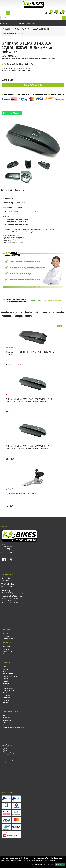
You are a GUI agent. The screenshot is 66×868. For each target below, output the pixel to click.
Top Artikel (6, 649)
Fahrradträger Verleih (9, 691)
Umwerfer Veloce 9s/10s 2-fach (21, 493)
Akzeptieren (60, 864)
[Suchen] (64, 18)
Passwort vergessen (9, 639)
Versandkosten (26, 68)
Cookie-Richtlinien (48, 860)
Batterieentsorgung (9, 725)
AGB (4, 722)
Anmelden (6, 634)
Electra (5, 672)
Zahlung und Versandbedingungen (13, 727)
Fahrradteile (7, 683)
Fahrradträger (7, 686)
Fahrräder (6, 681)
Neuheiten (6, 702)
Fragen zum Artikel (41, 29)
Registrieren (7, 636)
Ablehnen (50, 864)
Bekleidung (6, 698)
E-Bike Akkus (31, 23)
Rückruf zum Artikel (13, 33)
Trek (4, 667)
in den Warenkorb (33, 85)
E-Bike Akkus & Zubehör (14, 23)
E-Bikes (5, 679)
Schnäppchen (7, 693)
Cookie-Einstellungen (37, 864)
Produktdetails (21, 29)
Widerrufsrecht (7, 654)
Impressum (6, 718)
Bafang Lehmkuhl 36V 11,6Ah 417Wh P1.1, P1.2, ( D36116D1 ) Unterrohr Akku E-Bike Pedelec (30, 447)
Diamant (6, 669)
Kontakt (5, 715)
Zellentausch (7, 695)
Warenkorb (6, 647)
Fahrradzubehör (8, 688)
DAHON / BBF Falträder (10, 674)
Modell (7, 29)
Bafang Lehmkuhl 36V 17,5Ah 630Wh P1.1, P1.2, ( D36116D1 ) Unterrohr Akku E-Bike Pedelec (30, 400)
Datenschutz (7, 720)
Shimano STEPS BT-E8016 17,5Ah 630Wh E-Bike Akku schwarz (27, 48)
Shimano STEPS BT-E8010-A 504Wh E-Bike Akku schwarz (30, 353)
